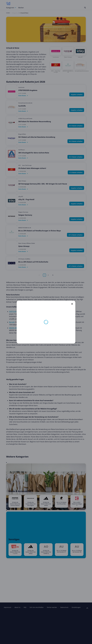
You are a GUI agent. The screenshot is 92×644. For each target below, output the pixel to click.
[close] (72, 304)
